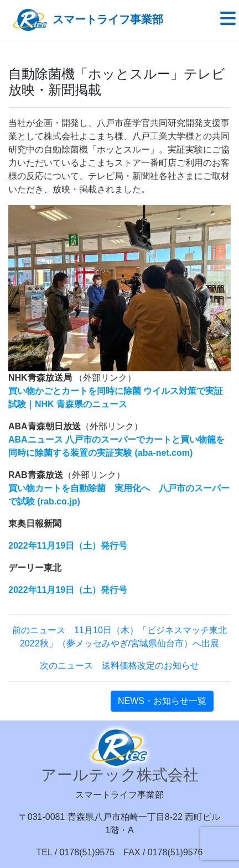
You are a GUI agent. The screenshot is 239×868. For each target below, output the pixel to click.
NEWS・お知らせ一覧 (162, 701)
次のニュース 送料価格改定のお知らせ (119, 666)
